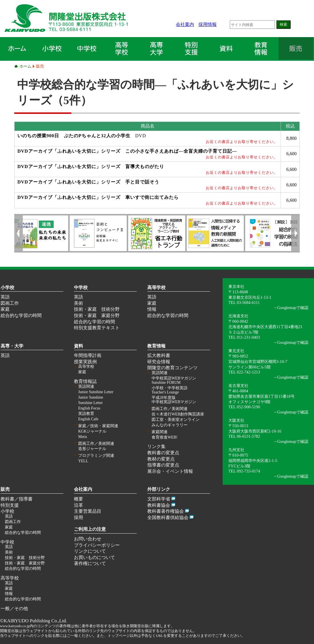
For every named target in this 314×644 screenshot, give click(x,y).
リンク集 (156, 446)
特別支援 (10, 505)
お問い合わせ (88, 539)
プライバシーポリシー (97, 545)
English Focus (89, 408)
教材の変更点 (161, 459)
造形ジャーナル (92, 449)
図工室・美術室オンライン (176, 420)
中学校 (81, 287)
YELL (83, 461)
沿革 (78, 505)
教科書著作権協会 (166, 511)
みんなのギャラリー (170, 425)
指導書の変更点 (163, 465)
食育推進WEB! (165, 437)
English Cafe (88, 419)
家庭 (5, 309)
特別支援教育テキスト (97, 328)
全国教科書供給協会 (168, 517)
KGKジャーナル (92, 431)
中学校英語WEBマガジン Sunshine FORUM (174, 380)
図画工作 (10, 303)
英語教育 (86, 414)
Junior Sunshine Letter (96, 392)
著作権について (90, 563)
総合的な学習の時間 (21, 315)
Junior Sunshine (91, 397)
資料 (78, 346)
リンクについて (90, 551)
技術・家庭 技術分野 (97, 309)
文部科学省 (159, 499)
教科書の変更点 (163, 453)
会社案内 (185, 24)
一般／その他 (14, 608)
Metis (83, 437)
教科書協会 (159, 505)
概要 (78, 499)
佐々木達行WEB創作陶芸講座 (178, 414)
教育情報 (156, 346)
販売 (40, 66)
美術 (78, 303)
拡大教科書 (159, 355)
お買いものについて (94, 557)
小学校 (7, 287)
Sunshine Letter (90, 403)
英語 (5, 297)
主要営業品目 (88, 511)
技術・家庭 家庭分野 (97, 315)
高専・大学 (12, 346)
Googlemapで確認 (293, 308)
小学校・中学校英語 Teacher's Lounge (170, 390)
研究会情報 (159, 362)
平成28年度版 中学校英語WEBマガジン (174, 400)
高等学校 (156, 287)
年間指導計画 (88, 355)
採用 (78, 517)
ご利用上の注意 (90, 529)
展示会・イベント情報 (170, 471)
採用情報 (208, 24)
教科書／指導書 (17, 499)
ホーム (25, 66)
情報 (152, 309)
